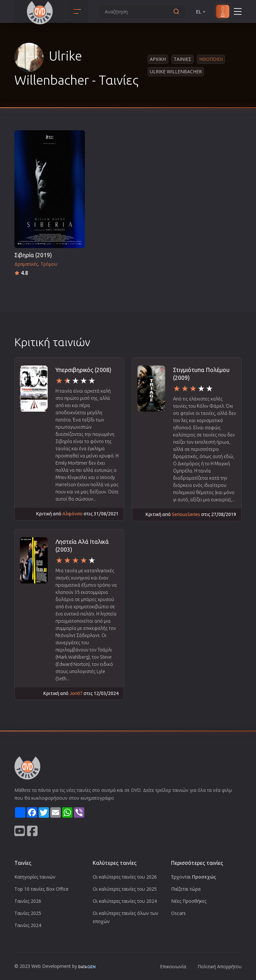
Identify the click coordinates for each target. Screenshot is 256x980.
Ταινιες (183, 59)
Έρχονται (194, 877)
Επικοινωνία (173, 966)
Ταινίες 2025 (28, 913)
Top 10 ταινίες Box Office (41, 889)
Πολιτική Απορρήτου (220, 966)
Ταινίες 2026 (28, 901)
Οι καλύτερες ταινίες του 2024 (125, 901)
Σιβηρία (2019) (33, 255)
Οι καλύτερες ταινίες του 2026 (125, 877)
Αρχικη (158, 59)
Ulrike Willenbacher (176, 71)
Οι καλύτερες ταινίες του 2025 (125, 889)
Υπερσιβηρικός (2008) (83, 370)
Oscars (178, 913)
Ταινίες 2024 (28, 925)
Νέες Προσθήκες (189, 901)
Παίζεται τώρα (186, 889)
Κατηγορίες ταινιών (35, 877)
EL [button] (201, 12)
